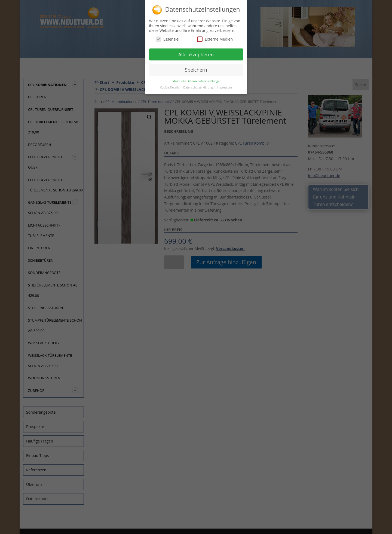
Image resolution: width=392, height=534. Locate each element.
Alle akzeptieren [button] (196, 53)
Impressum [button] (224, 86)
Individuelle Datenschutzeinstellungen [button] (196, 79)
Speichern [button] (196, 68)
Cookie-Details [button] (170, 86)
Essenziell (168, 37)
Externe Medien (215, 37)
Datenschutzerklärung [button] (198, 86)
